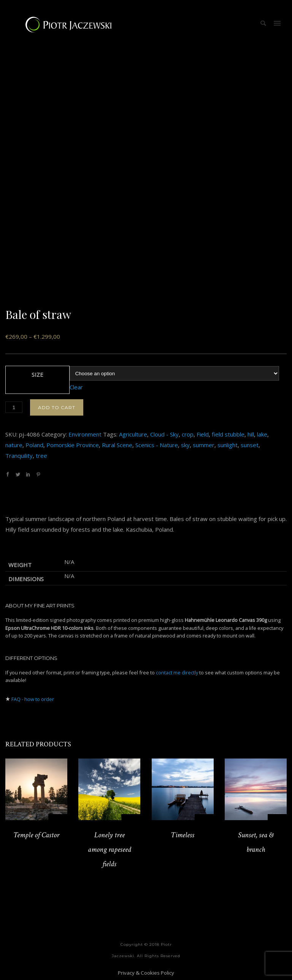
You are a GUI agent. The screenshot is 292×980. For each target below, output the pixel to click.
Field (203, 434)
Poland (34, 445)
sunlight (228, 445)
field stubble (228, 434)
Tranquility (19, 456)
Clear (76, 387)
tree (41, 456)
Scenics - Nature (157, 445)
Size (37, 374)
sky (185, 445)
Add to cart (57, 407)
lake (262, 434)
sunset (250, 445)
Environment (85, 434)
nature (14, 445)
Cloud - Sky (164, 434)
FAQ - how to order (33, 699)
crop (188, 434)
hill (251, 434)
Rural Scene (117, 445)
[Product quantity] (14, 407)
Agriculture (133, 434)
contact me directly (177, 672)
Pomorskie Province (73, 445)
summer (204, 445)
